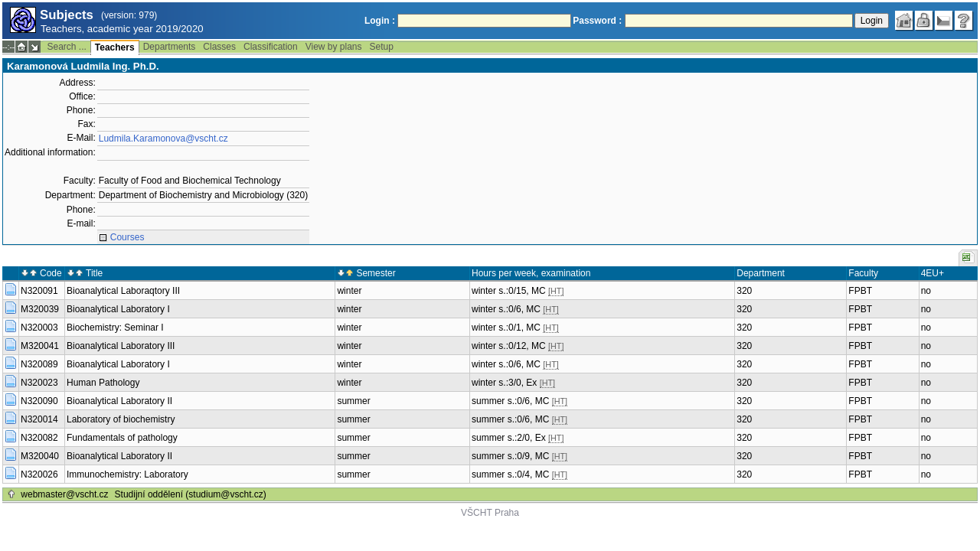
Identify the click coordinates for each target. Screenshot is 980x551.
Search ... (66, 47)
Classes (219, 47)
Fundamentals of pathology (122, 438)
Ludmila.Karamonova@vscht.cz (163, 139)
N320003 (39, 328)
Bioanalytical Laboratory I (118, 309)
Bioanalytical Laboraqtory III (123, 291)
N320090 (39, 401)
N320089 (39, 364)
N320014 (39, 419)
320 (744, 291)
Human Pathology (103, 383)
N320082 (39, 438)
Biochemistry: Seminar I (115, 328)
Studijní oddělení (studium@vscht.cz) (191, 494)
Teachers (115, 47)
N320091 (39, 291)
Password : (597, 21)
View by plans (334, 47)
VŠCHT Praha (490, 513)
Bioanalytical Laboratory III (121, 346)
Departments (170, 47)
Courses (127, 237)
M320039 (40, 309)
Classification (271, 47)
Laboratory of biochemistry (121, 419)
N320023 (39, 383)
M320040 (40, 456)
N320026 (39, 474)
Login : (380, 21)
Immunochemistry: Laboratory (127, 474)
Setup (382, 47)
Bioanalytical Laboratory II (119, 401)
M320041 (40, 346)
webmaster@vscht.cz (64, 494)
